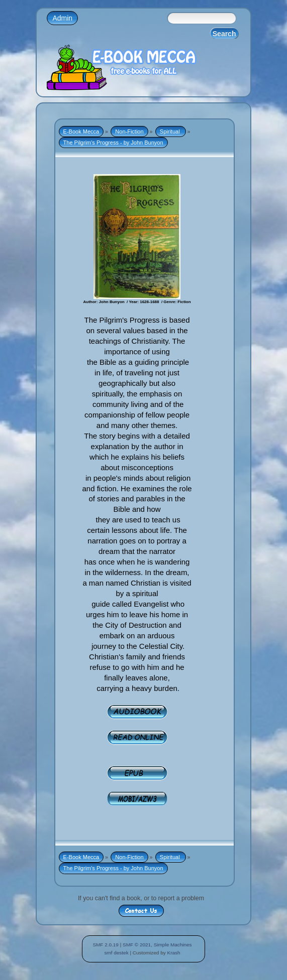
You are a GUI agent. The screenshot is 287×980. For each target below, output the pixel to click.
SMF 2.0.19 (106, 945)
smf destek (116, 953)
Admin (62, 18)
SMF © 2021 (137, 945)
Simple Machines (173, 945)
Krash (173, 953)
